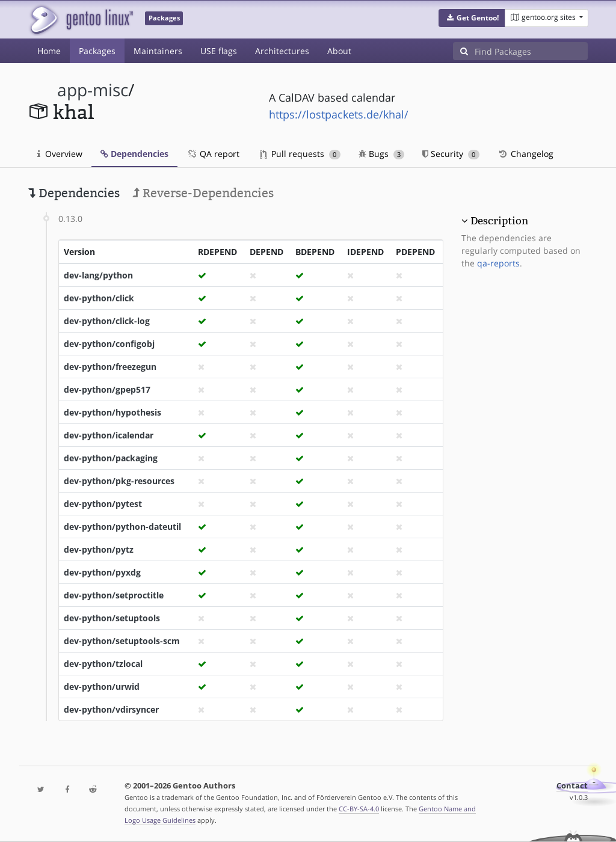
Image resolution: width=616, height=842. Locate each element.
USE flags (219, 51)
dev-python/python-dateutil (122, 527)
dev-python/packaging (111, 458)
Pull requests (300, 154)
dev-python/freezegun (110, 367)
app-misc (93, 90)
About (339, 51)
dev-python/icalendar (109, 435)
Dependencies (134, 154)
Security (451, 154)
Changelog (525, 154)
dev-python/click (99, 298)
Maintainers (158, 51)
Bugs (382, 154)
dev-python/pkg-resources (119, 481)
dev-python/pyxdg (102, 572)
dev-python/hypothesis (112, 412)
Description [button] (499, 221)
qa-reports (498, 263)
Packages (97, 51)
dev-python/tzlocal (103, 664)
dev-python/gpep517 (107, 389)
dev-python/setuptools (112, 618)
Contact (572, 786)
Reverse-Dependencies (203, 193)
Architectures (282, 51)
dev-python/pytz (99, 549)
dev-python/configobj (109, 344)
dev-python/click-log (107, 321)
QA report (213, 154)
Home (49, 51)
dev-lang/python (98, 275)
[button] (472, 18)
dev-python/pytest (103, 504)
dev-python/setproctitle (114, 595)
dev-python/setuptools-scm (122, 641)
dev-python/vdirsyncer (111, 709)
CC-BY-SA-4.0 (359, 809)
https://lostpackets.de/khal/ (339, 114)
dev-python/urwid (102, 687)
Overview (60, 154)
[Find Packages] (531, 51)
